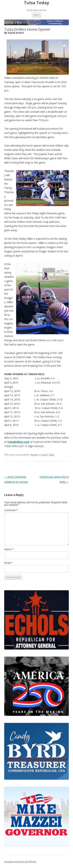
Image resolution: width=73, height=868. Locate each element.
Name (9, 549)
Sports (34, 455)
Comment (11, 510)
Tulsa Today (36, 3)
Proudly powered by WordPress (20, 862)
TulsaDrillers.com (18, 442)
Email (8, 563)
